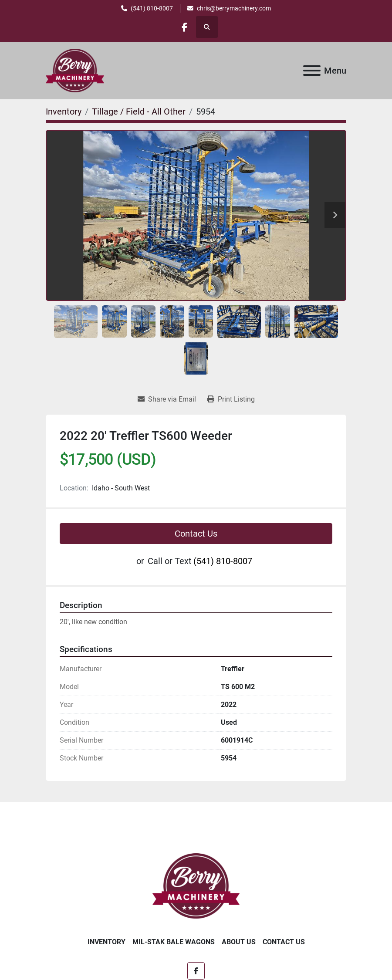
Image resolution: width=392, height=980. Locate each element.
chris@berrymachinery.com (234, 8)
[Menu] (312, 71)
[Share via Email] (167, 399)
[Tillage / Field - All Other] (139, 112)
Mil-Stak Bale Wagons (174, 942)
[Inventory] (64, 112)
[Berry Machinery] (196, 885)
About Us (239, 942)
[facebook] (185, 27)
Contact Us (196, 534)
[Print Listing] (231, 399)
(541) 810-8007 (152, 8)
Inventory (106, 942)
